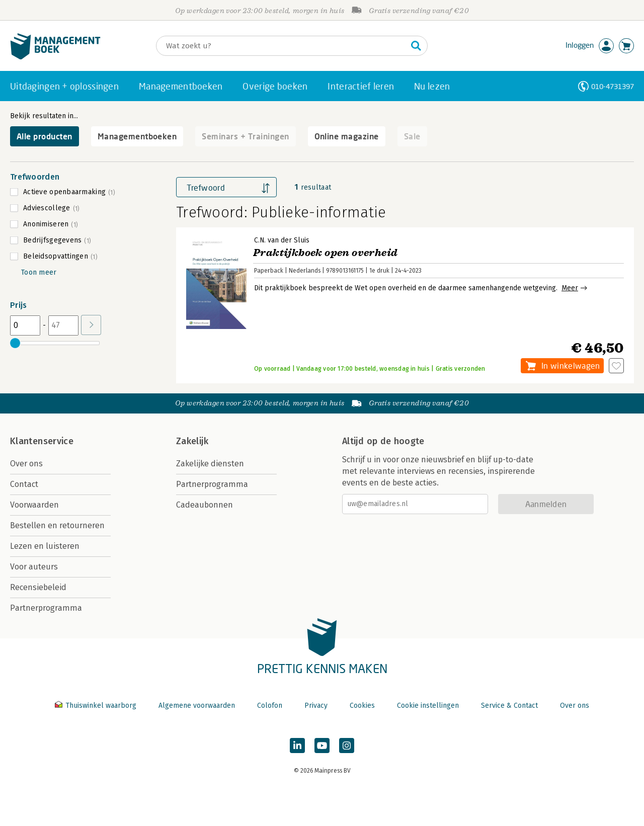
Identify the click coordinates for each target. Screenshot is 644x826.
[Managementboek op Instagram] (347, 746)
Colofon (270, 706)
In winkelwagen (571, 365)
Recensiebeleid (38, 587)
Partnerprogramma (46, 608)
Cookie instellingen (428, 706)
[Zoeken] (282, 46)
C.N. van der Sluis (282, 240)
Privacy (316, 706)
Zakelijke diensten (210, 464)
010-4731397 (613, 86)
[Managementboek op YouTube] (322, 746)
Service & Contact (509, 706)
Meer (570, 288)
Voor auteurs (34, 567)
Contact (24, 484)
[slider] (15, 343)
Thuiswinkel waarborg (97, 706)
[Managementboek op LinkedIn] (297, 746)
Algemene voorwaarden (197, 706)
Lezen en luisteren (45, 546)
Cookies (362, 706)
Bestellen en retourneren (57, 525)
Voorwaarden (34, 505)
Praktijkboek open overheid (325, 253)
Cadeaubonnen (205, 505)
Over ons (26, 464)
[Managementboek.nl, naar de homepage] (55, 57)
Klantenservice (42, 441)
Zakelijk (192, 441)
